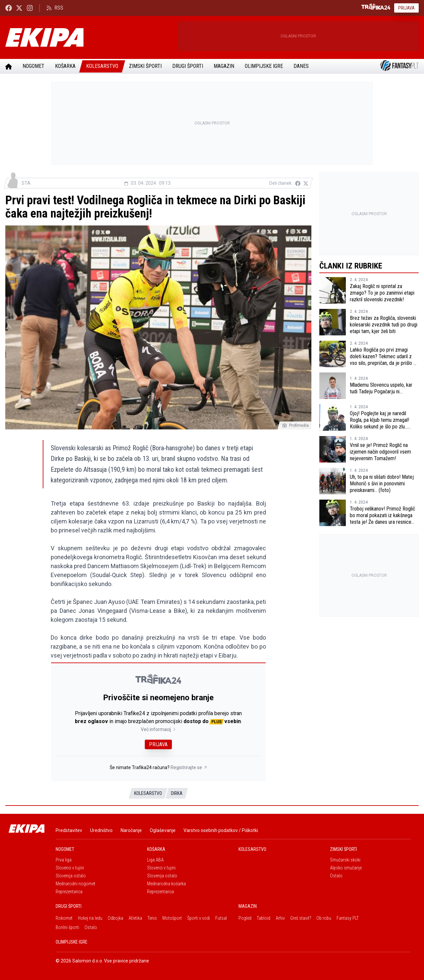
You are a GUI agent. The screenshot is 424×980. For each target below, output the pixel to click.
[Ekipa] (89, 37)
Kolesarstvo (102, 66)
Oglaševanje (163, 830)
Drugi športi (188, 66)
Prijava (406, 8)
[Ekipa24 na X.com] (19, 8)
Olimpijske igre (264, 66)
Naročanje (131, 830)
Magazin (224, 66)
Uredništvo (101, 830)
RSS (55, 8)
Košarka (65, 66)
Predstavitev (69, 830)
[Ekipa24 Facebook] (9, 8)
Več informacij (159, 729)
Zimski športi (145, 66)
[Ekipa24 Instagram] (30, 8)
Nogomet (33, 66)
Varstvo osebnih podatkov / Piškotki (221, 830)
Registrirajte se (189, 767)
